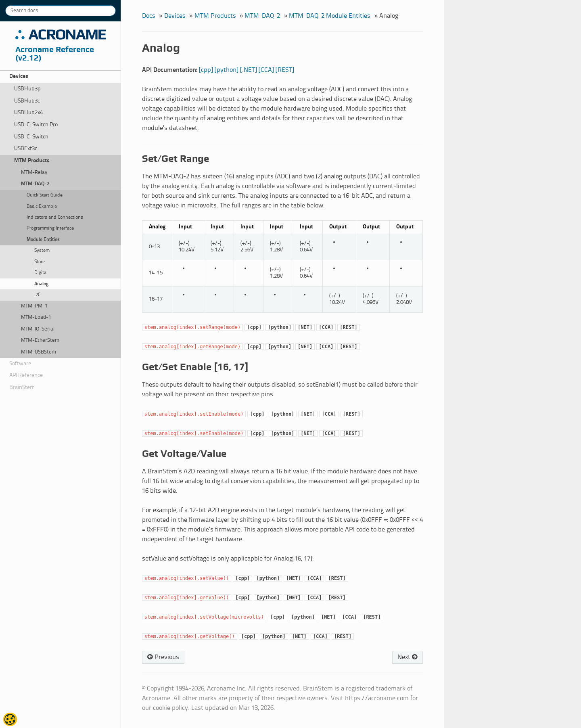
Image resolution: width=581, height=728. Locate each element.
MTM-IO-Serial (38, 329)
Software (20, 364)
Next (408, 657)
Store (40, 262)
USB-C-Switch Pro (36, 125)
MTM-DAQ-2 (35, 184)
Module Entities (43, 240)
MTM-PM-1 (34, 306)
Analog (41, 284)
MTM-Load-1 (36, 317)
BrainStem (22, 388)
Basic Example (42, 207)
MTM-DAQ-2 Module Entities (330, 16)
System (42, 251)
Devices (19, 76)
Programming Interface (50, 228)
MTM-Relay (34, 173)
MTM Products (32, 161)
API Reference (26, 376)
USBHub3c (27, 101)
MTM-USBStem (39, 352)
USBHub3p (27, 89)
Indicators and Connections (55, 218)
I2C (37, 295)
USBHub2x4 (28, 113)
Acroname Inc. (61, 35)
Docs (149, 16)
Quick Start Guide (45, 195)
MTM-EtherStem (40, 340)
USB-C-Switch (31, 137)
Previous (163, 657)
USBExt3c (26, 149)
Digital (41, 273)
